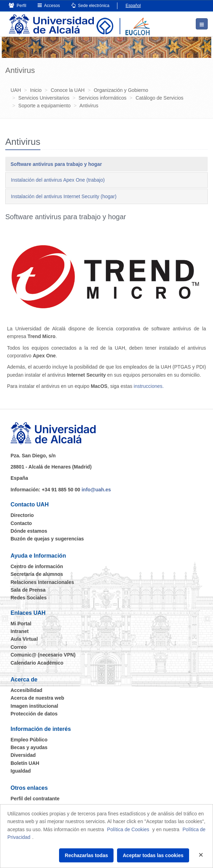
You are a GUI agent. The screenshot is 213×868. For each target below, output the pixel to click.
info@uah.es (96, 490)
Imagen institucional (34, 706)
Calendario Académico (37, 663)
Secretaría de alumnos (37, 574)
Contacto (21, 523)
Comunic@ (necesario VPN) (43, 655)
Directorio (22, 515)
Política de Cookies (128, 829)
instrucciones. (149, 386)
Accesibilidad (26, 690)
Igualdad (21, 771)
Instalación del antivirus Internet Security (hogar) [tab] (64, 196)
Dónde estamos (29, 531)
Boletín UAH (25, 763)
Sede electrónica (91, 5)
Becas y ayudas (29, 747)
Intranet (20, 631)
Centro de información (37, 566)
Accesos (49, 5)
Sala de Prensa (28, 590)
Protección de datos (34, 714)
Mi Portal (21, 624)
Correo (19, 647)
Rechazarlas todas (86, 855)
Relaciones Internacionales (42, 582)
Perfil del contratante (35, 799)
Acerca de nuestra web (37, 698)
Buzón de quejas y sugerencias (47, 539)
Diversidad (23, 755)
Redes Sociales (29, 598)
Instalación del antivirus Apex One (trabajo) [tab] (58, 180)
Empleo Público (29, 740)
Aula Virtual (24, 639)
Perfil (18, 5)
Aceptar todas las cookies (153, 855)
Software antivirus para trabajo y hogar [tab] (56, 164)
